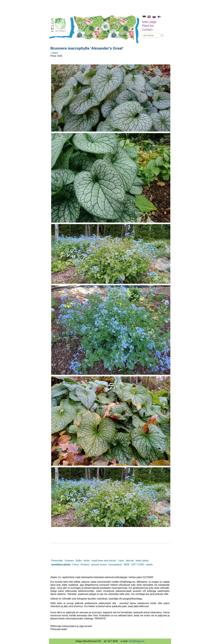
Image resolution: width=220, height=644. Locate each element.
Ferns (76, 565)
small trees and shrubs (104, 561)
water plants (142, 561)
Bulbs (79, 561)
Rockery (85, 565)
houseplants (115, 565)
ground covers (99, 565)
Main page (149, 22)
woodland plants (61, 565)
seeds (149, 565)
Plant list (148, 26)
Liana (121, 561)
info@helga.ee (137, 641)
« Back (54, 53)
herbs (87, 561)
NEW (127, 565)
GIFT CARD (138, 565)
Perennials (57, 561)
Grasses (69, 561)
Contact (147, 30)
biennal (130, 561)
